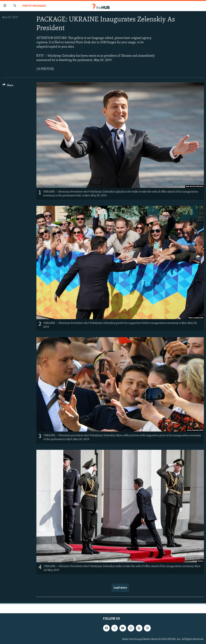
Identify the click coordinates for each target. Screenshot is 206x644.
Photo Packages (34, 6)
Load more (120, 588)
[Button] (8, 86)
